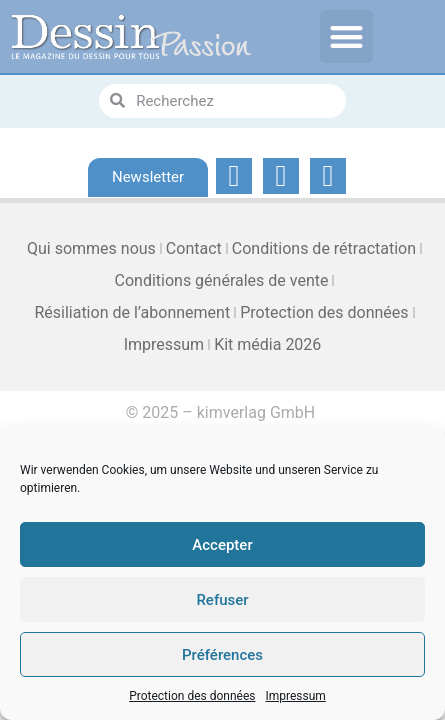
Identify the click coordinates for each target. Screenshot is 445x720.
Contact (194, 248)
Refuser (222, 600)
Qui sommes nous (91, 248)
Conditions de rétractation (324, 248)
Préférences (222, 655)
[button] (346, 36)
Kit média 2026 (267, 344)
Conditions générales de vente (222, 280)
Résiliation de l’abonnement (132, 312)
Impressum (295, 696)
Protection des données (192, 696)
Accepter (222, 545)
